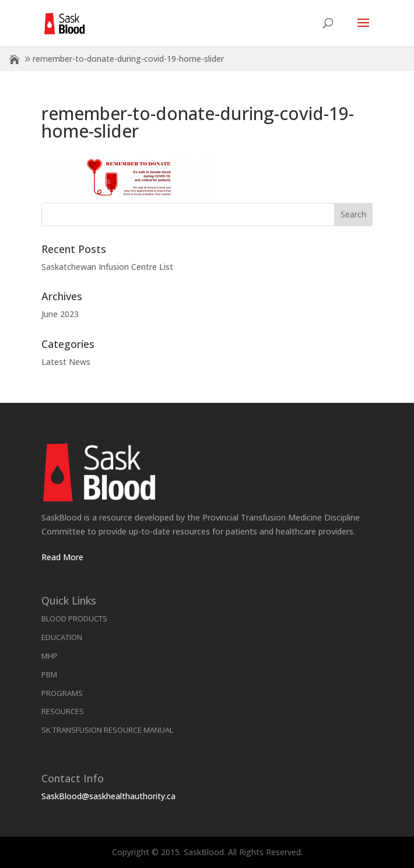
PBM (49, 674)
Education (62, 637)
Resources (63, 711)
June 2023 (60, 314)
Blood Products (74, 619)
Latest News (66, 362)
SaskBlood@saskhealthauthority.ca (108, 796)
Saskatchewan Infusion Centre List (107, 267)
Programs (62, 693)
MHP (50, 656)
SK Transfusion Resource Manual (107, 730)
